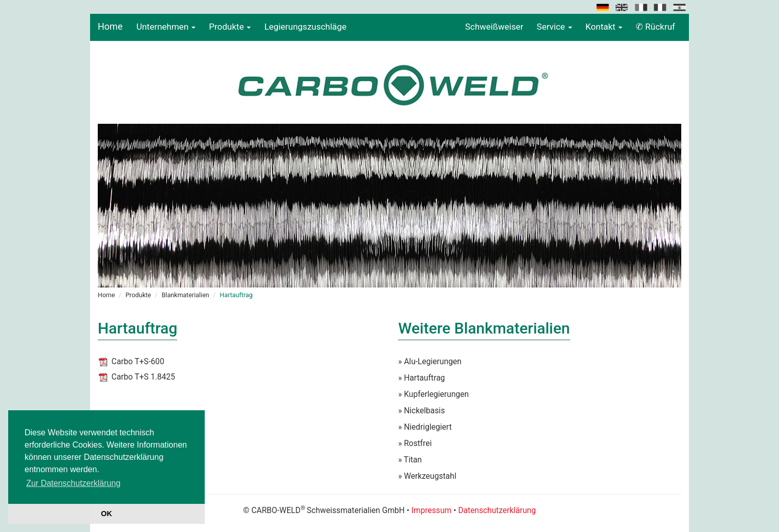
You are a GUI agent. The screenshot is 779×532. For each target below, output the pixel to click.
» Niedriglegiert (425, 427)
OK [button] (106, 514)
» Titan (410, 460)
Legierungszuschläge (305, 27)
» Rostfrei (415, 444)
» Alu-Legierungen (430, 362)
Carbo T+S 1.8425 (143, 377)
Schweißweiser (494, 27)
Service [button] (555, 27)
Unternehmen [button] (166, 27)
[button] (603, 7)
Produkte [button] (230, 27)
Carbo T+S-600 (138, 362)
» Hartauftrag (421, 378)
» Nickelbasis (421, 411)
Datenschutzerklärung (497, 511)
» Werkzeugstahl (427, 476)
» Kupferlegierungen (434, 394)
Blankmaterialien (186, 295)
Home (110, 26)
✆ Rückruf (655, 27)
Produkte (138, 295)
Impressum (431, 511)
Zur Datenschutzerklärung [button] (73, 483)
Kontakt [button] (604, 27)
